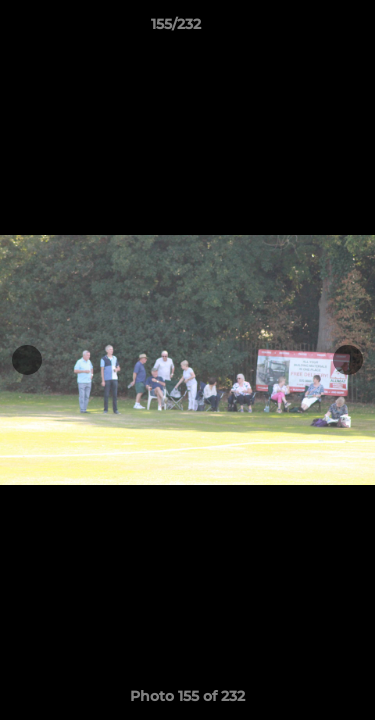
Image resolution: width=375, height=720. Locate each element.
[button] (303, 29)
